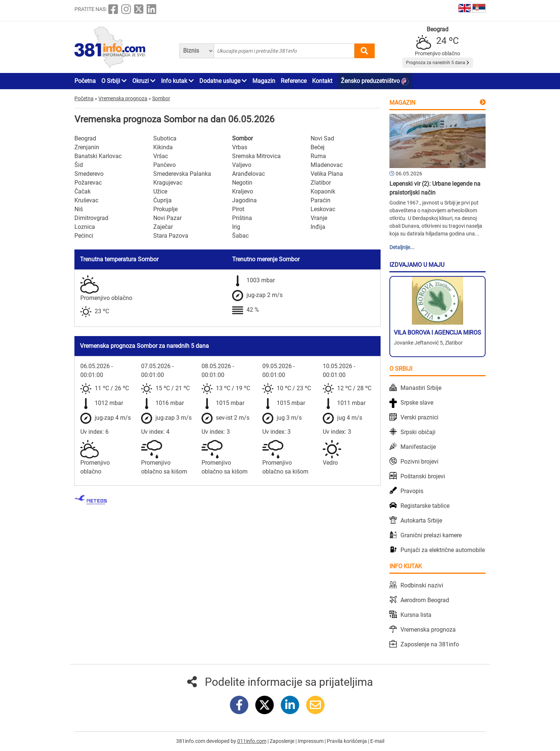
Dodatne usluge (223, 81)
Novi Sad (322, 138)
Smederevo (89, 174)
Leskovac (323, 209)
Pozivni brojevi (419, 462)
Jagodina (244, 200)
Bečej (318, 147)
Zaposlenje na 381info (430, 644)
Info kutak (177, 81)
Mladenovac (327, 165)
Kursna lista (416, 615)
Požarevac (88, 183)
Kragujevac (168, 183)
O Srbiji (114, 81)
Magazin (264, 81)
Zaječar (163, 227)
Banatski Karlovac (98, 156)
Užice (160, 191)
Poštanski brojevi (423, 476)
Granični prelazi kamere (431, 535)
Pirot (238, 209)
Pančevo (164, 165)
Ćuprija (162, 200)
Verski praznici (419, 417)
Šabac (240, 236)
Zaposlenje (283, 741)
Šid (79, 165)
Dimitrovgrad (91, 218)
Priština (242, 218)
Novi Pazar (167, 218)
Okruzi (144, 81)
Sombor (242, 138)
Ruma (318, 156)
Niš (79, 209)
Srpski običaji (418, 432)
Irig (236, 227)
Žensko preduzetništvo (375, 81)
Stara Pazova (171, 236)
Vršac (161, 156)
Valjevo (242, 165)
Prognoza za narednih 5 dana (438, 63)
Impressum (311, 741)
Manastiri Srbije (421, 388)
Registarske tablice (425, 506)
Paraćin (321, 200)
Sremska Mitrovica (256, 156)
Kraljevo (243, 191)
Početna (85, 81)
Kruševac (86, 200)
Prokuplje (165, 209)
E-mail (377, 741)
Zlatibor (321, 183)
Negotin (242, 183)
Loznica (85, 227)
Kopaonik (323, 191)
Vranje (319, 218)
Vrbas (240, 147)
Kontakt (322, 81)
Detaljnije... (402, 247)
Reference (294, 81)
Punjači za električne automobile (443, 550)
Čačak (83, 191)
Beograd (85, 138)
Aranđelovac (248, 174)
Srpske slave (417, 403)
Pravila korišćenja (347, 741)
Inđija (318, 227)
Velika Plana (327, 174)
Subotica (165, 138)
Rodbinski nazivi (422, 585)
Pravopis (412, 491)
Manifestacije (418, 447)
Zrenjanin (87, 147)
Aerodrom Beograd (425, 600)
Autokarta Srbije (421, 521)
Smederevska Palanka (182, 174)
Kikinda (163, 147)
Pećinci (84, 236)
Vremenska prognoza (428, 630)
